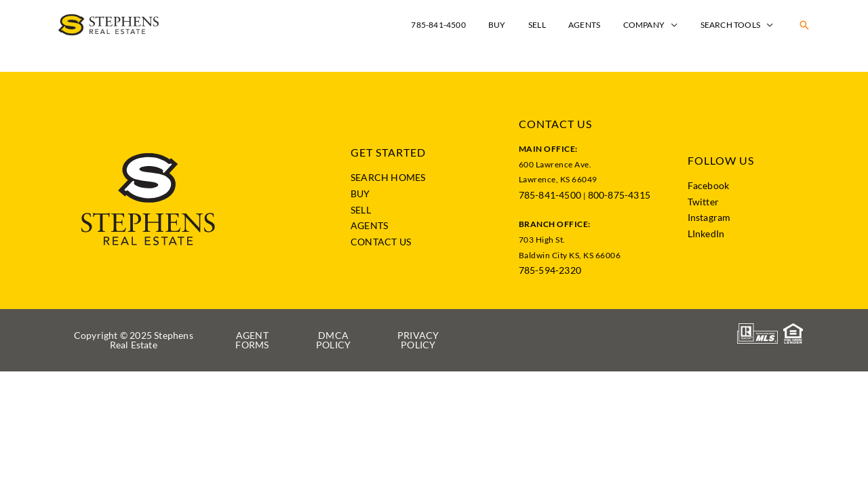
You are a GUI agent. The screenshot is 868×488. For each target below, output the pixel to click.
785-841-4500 (550, 195)
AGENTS (369, 225)
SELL (361, 210)
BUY (360, 194)
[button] (804, 25)
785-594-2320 (550, 270)
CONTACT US (381, 242)
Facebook (709, 185)
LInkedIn (706, 233)
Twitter (703, 202)
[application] (680, 25)
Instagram (709, 217)
